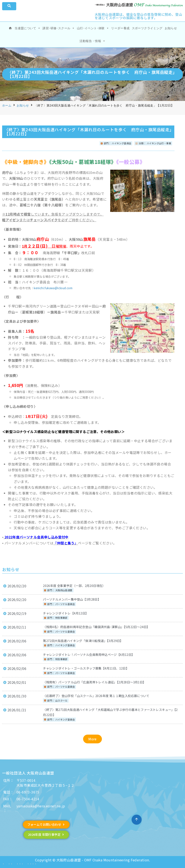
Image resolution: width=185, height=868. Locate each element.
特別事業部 (61, 618)
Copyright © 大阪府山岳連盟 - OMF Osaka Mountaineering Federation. (92, 860)
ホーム (7, 105)
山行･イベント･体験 (93, 28)
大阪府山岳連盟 (64, 590)
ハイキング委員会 (121, 143)
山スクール (61, 700)
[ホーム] (10, 28)
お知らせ (171, 28)
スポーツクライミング (147, 28)
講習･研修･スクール (59, 28)
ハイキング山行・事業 (159, 143)
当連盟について (27, 28)
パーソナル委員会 (65, 604)
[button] (92, 739)
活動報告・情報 (92, 41)
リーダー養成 (120, 28)
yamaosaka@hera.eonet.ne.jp (41, 806)
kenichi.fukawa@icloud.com (53, 288)
